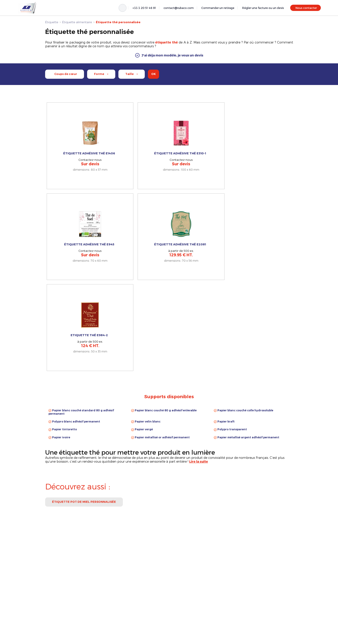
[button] (169, 55)
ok (153, 74)
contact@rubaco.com (179, 8)
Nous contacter (306, 8)
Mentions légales (250, 598)
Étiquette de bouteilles (187, 603)
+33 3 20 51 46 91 (144, 8)
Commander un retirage (218, 8)
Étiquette (52, 22)
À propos (245, 603)
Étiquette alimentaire (77, 22)
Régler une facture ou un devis (263, 8)
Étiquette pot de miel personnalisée (84, 353)
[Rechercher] (123, 8)
